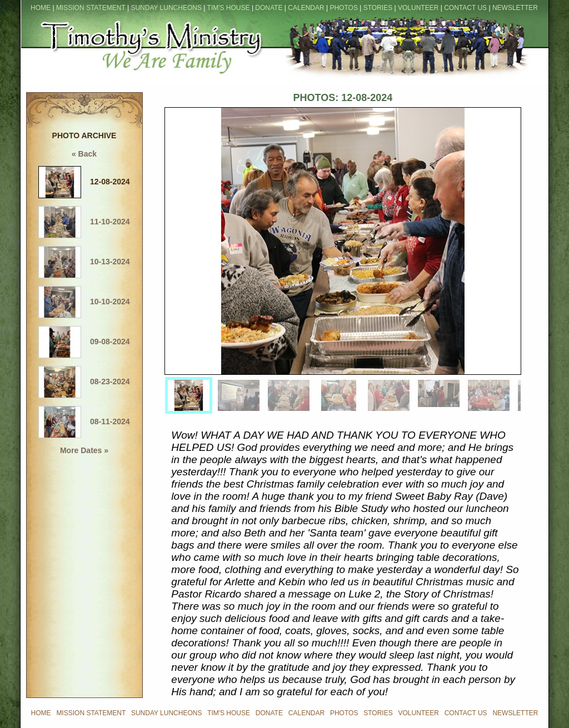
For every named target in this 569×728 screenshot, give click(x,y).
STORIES (378, 8)
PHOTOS (343, 8)
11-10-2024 (84, 222)
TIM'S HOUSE (229, 8)
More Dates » (84, 450)
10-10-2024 (84, 302)
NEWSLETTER (515, 8)
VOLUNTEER (418, 8)
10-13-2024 (84, 262)
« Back (84, 154)
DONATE (269, 8)
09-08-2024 (84, 342)
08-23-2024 (84, 381)
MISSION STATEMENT (91, 8)
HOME (41, 8)
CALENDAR (306, 8)
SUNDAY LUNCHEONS (166, 8)
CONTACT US (465, 8)
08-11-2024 (84, 421)
